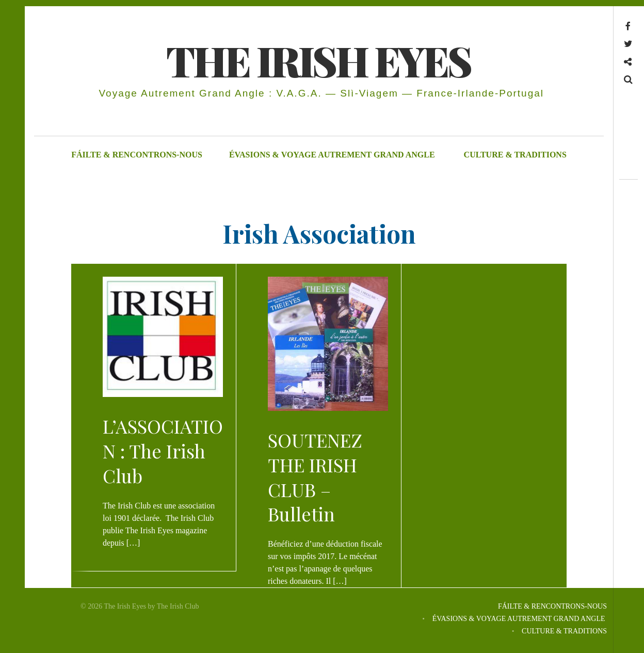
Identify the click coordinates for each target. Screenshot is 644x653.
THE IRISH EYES (318, 60)
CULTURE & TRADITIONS (515, 155)
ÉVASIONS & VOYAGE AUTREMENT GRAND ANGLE (333, 155)
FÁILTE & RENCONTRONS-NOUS (137, 155)
